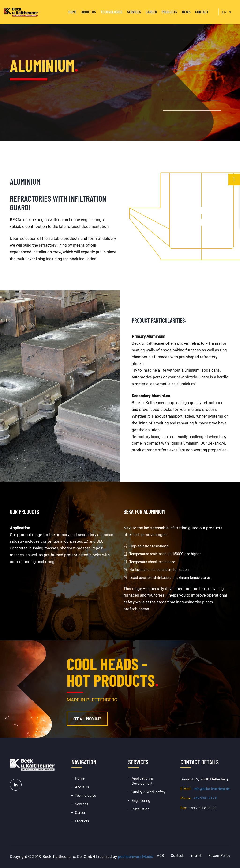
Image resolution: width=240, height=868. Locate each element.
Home (73, 12)
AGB (160, 856)
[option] (120, 70)
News (186, 12)
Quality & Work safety (148, 792)
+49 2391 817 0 (205, 798)
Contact (202, 12)
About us (89, 12)
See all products (87, 719)
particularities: (169, 320)
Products (169, 12)
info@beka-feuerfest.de (212, 789)
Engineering (141, 801)
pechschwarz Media (136, 857)
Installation (141, 809)
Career (151, 12)
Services (134, 12)
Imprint (196, 856)
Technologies (111, 12)
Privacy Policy (219, 856)
